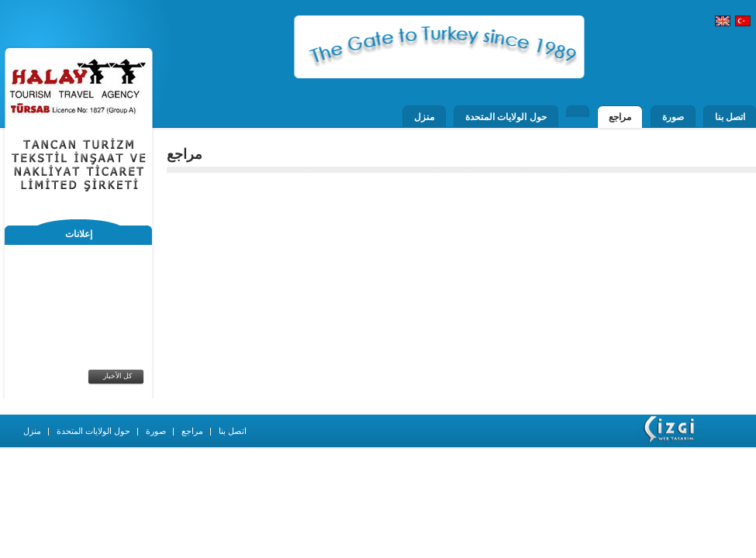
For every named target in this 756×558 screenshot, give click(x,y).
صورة (673, 117)
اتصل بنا (730, 117)
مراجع (620, 117)
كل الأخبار (118, 376)
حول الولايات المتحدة (506, 117)
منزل (424, 117)
